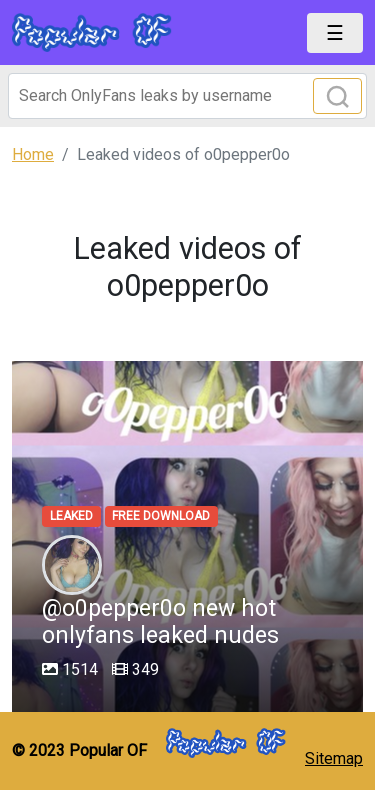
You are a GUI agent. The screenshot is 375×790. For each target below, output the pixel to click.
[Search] (187, 96)
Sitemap (334, 758)
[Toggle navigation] (335, 33)
